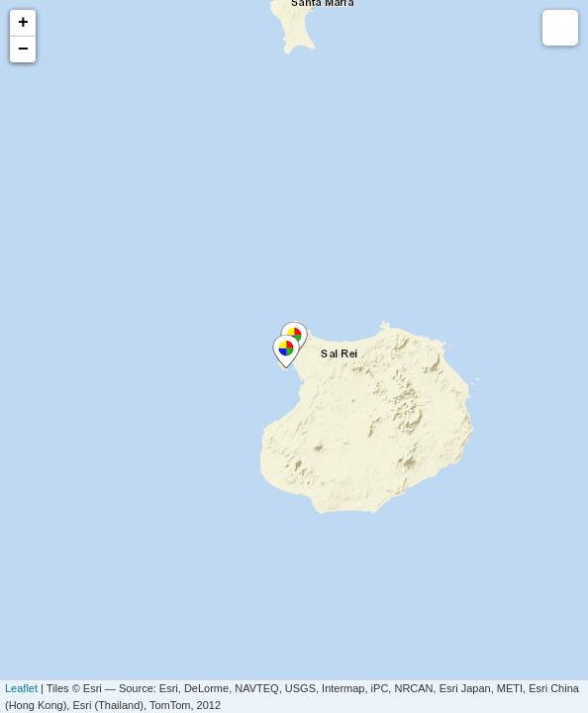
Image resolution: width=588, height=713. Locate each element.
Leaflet (21, 688)
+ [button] (23, 23)
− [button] (23, 50)
